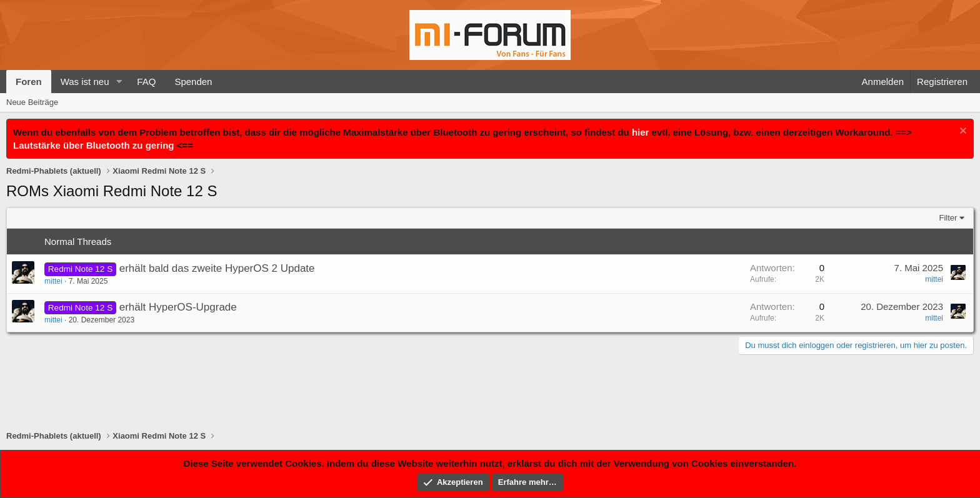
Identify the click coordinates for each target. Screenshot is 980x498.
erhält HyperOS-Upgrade (178, 307)
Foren (29, 82)
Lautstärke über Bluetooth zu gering (94, 145)
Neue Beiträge (32, 102)
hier (641, 132)
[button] (119, 82)
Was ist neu (85, 82)
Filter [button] (948, 218)
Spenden (193, 82)
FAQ (146, 82)
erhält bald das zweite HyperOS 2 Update (217, 268)
